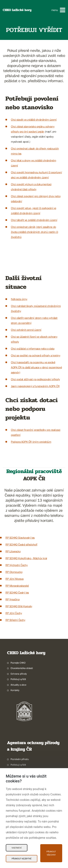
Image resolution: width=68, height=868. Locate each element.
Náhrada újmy (19, 299)
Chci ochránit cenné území (26, 330)
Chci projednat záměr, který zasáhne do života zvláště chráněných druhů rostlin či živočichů (34, 232)
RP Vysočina (13, 599)
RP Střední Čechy (15, 620)
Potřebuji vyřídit (18, 679)
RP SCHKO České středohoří (21, 544)
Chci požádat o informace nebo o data (33, 349)
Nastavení (17, 848)
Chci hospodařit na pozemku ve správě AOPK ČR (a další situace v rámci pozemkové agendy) (36, 367)
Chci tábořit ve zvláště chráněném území (34, 220)
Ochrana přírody (19, 674)
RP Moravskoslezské (17, 586)
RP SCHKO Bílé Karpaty (19, 606)
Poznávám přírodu (20, 759)
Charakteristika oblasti (22, 668)
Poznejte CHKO (18, 663)
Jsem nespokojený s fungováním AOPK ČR (35, 386)
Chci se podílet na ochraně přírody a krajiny (36, 355)
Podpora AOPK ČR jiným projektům (31, 442)
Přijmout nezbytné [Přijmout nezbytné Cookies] (22, 859)
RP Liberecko (13, 551)
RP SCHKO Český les (17, 592)
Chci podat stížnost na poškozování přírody (35, 379)
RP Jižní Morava (15, 579)
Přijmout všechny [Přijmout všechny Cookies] (51, 853)
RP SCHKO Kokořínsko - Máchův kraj (26, 558)
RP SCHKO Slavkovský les (20, 538)
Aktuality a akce (18, 685)
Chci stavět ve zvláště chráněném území (34, 120)
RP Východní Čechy (17, 565)
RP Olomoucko (14, 572)
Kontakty (15, 690)
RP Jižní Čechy (14, 613)
